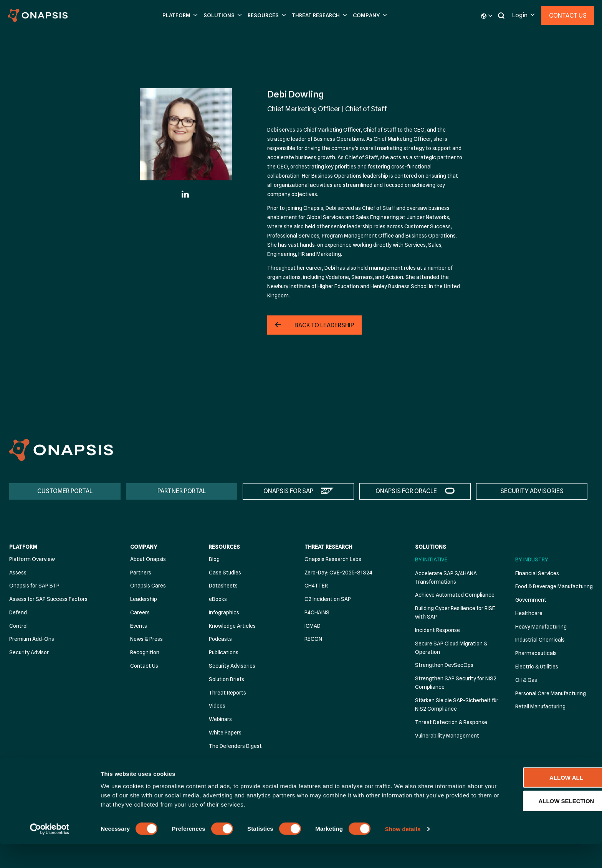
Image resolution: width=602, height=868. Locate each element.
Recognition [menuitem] (145, 653)
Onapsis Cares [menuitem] (148, 586)
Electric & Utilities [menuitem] (537, 667)
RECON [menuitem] (313, 639)
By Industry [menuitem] (532, 559)
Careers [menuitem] (140, 612)
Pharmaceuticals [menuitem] (536, 653)
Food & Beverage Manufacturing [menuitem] (554, 587)
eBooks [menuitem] (218, 599)
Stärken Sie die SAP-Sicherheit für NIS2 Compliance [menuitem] (457, 705)
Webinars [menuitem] (220, 719)
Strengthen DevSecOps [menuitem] (444, 665)
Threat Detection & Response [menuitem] (451, 722)
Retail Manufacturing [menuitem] (540, 707)
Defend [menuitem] (18, 612)
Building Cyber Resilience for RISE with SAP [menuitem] (455, 613)
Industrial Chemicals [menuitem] (540, 640)
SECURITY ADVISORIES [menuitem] (532, 491)
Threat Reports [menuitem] (227, 693)
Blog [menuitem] (214, 559)
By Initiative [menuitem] (431, 559)
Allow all (538, 801)
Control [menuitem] (18, 626)
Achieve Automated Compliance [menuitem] (455, 595)
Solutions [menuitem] (431, 547)
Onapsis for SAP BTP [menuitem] (34, 586)
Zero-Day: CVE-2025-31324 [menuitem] (338, 573)
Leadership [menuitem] (144, 599)
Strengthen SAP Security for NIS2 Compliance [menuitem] (456, 683)
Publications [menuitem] (224, 653)
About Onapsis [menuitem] (148, 559)
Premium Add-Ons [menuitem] (32, 639)
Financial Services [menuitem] (537, 573)
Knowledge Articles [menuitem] (232, 626)
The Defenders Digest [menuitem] (235, 746)
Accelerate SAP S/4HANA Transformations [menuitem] (446, 578)
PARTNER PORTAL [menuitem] (182, 491)
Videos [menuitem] (217, 706)
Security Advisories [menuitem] (232, 666)
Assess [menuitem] (18, 573)
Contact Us (568, 16)
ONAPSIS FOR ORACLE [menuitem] (406, 491)
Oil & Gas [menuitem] (526, 680)
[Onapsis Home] (61, 450)
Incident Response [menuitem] (437, 630)
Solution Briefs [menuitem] (227, 679)
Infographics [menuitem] (224, 612)
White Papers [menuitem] (225, 733)
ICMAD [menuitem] (313, 626)
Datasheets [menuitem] (223, 586)
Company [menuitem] (144, 547)
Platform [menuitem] (23, 547)
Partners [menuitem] (141, 573)
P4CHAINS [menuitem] (317, 612)
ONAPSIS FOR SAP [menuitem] (288, 491)
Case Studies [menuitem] (225, 573)
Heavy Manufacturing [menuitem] (541, 627)
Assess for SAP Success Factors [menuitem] (48, 599)
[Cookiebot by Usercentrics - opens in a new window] (50, 853)
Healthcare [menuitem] (529, 613)
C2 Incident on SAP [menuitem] (328, 599)
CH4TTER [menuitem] (316, 586)
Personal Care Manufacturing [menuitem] (551, 693)
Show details (403, 853)
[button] (179, 16)
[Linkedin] (186, 194)
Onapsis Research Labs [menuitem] (333, 559)
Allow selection (538, 824)
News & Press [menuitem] (146, 639)
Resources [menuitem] (224, 547)
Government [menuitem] (531, 600)
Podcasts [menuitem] (220, 639)
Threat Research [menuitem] (328, 547)
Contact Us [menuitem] (144, 666)
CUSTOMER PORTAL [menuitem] (65, 491)
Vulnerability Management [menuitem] (447, 736)
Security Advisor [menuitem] (29, 653)
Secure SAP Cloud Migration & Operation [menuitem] (451, 648)
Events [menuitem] (139, 626)
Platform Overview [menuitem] (32, 559)
